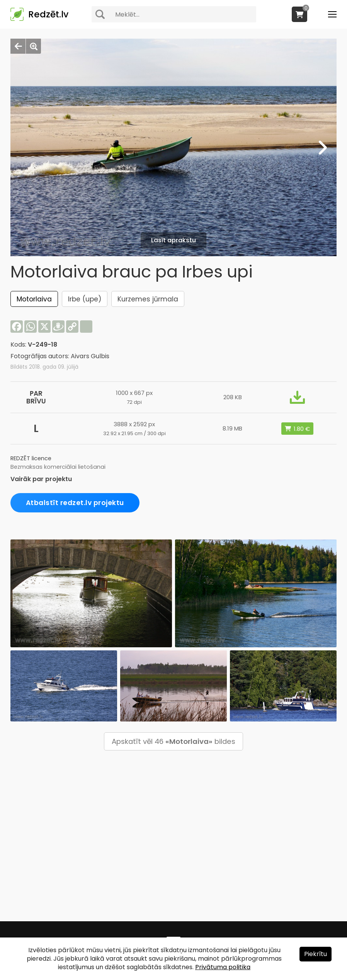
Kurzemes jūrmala (148, 299)
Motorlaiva (34, 299)
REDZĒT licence (31, 458)
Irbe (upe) (85, 299)
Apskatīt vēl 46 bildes (173, 741)
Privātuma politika (223, 967)
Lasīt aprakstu (173, 240)
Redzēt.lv (48, 14)
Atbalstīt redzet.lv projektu (75, 503)
